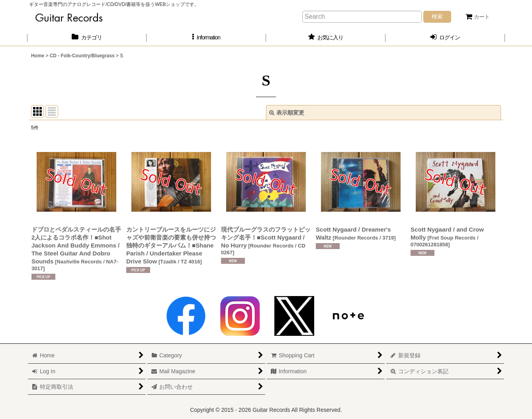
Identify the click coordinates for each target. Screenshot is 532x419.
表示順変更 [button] (287, 113)
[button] (206, 38)
